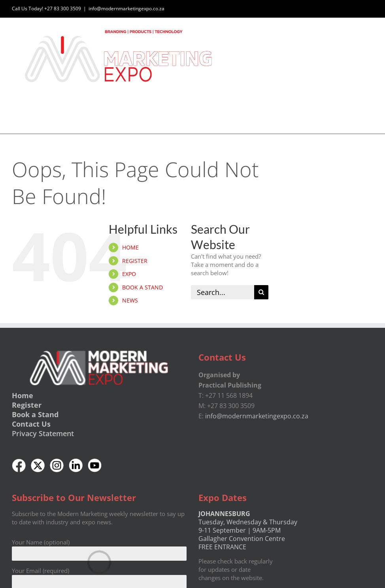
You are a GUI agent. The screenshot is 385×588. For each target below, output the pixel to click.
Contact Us (31, 424)
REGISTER (135, 261)
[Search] (261, 292)
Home (23, 395)
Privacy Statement (43, 433)
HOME (130, 247)
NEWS (130, 300)
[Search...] (223, 292)
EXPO (129, 274)
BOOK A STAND (142, 287)
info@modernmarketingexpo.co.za (126, 9)
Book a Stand (35, 414)
